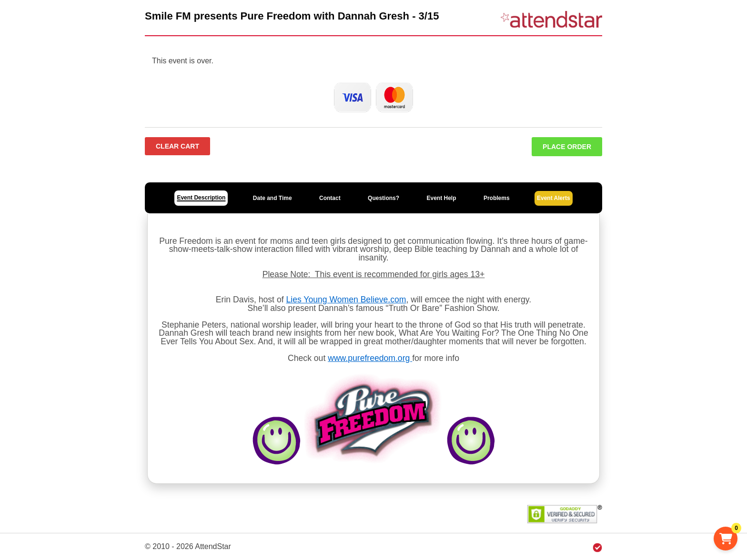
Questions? (384, 198)
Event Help (441, 198)
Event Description (201, 198)
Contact (330, 198)
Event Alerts (554, 198)
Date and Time (273, 198)
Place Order (567, 147)
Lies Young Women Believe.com (346, 300)
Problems (497, 198)
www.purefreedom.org (370, 358)
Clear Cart (177, 146)
